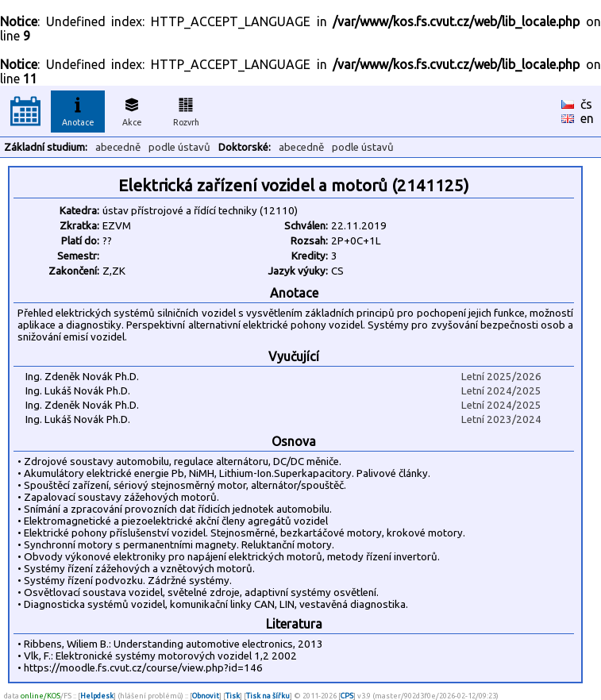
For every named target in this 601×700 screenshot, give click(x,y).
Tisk (233, 696)
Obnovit (206, 696)
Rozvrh (186, 110)
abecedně (118, 147)
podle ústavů (179, 147)
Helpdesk (97, 696)
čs (586, 104)
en (587, 118)
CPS (347, 696)
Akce (132, 110)
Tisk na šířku (268, 696)
